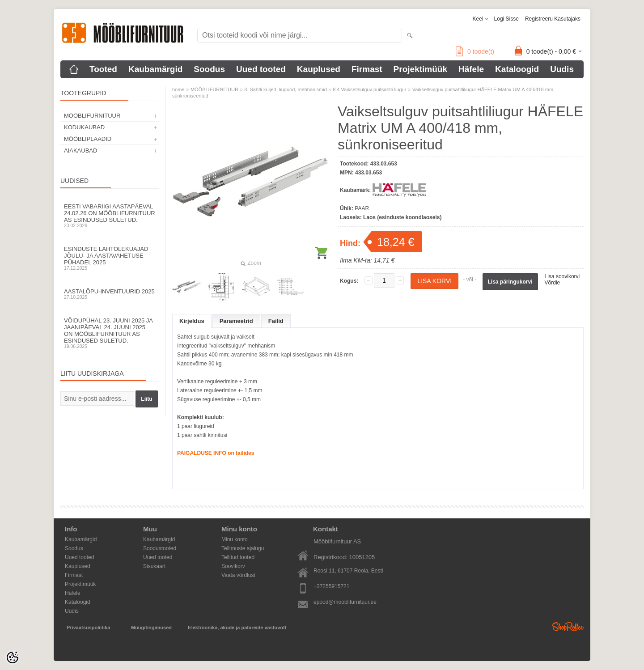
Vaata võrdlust (238, 575)
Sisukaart (154, 566)
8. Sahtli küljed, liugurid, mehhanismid (286, 89)
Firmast (367, 69)
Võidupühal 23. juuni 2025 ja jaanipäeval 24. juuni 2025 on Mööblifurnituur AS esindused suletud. (110, 333)
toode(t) (475, 51)
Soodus (209, 69)
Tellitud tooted (238, 557)
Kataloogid (517, 69)
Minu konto (235, 539)
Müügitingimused (151, 628)
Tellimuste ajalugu (243, 548)
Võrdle (553, 283)
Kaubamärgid (155, 69)
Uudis (562, 69)
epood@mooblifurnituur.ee (345, 602)
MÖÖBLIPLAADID (88, 139)
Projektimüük (420, 69)
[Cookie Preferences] (13, 657)
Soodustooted (160, 548)
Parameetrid (236, 321)
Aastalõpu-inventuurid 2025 (110, 294)
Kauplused (319, 69)
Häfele (471, 69)
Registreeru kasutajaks (553, 19)
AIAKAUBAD (80, 151)
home (178, 89)
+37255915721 (331, 586)
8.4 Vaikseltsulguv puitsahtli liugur (369, 89)
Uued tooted (261, 69)
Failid (276, 321)
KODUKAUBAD (84, 127)
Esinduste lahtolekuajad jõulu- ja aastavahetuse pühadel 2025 (110, 258)
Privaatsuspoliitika (88, 628)
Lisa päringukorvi (510, 282)
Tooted (103, 69)
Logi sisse (506, 19)
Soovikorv (233, 566)
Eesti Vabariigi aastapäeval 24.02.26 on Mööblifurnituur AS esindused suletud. (110, 216)
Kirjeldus (192, 321)
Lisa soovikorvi (562, 276)
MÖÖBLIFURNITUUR (92, 116)
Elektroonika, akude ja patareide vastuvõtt (237, 628)
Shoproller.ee (568, 627)
